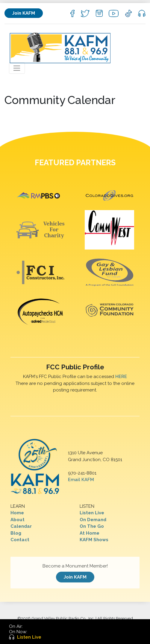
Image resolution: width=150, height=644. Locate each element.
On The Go (92, 526)
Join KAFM (24, 13)
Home (17, 513)
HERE (121, 377)
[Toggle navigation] (17, 68)
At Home (90, 533)
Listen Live (92, 513)
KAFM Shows (94, 540)
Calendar (21, 526)
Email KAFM (81, 480)
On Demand (93, 520)
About (18, 520)
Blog (16, 533)
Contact (20, 540)
